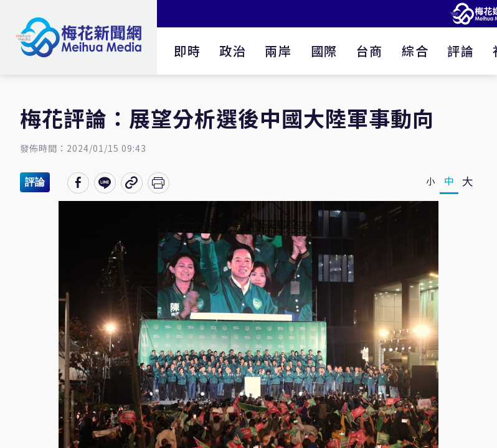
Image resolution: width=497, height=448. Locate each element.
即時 (187, 51)
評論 (461, 51)
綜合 (415, 51)
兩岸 (278, 51)
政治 (233, 51)
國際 (324, 51)
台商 (370, 51)
